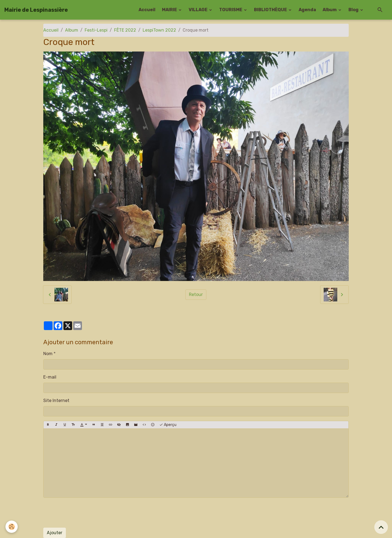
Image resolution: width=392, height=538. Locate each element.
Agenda (307, 10)
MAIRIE (170, 10)
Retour (196, 294)
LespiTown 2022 (159, 30)
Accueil (147, 10)
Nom (48, 354)
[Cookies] (12, 527)
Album (330, 10)
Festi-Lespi (96, 30)
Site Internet (56, 401)
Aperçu (168, 425)
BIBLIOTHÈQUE (271, 10)
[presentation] (85, 513)
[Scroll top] (381, 527)
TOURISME (231, 10)
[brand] (36, 10)
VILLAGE (198, 10)
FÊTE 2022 (125, 30)
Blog (354, 10)
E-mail (50, 377)
